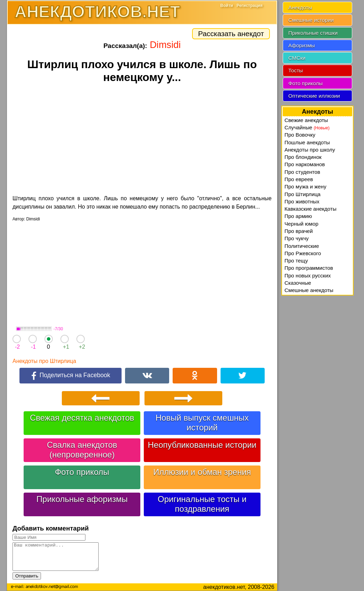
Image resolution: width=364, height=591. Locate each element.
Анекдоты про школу (310, 150)
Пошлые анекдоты (307, 142)
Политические (302, 246)
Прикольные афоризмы (82, 499)
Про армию (298, 216)
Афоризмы (302, 45)
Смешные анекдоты (309, 290)
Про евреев (299, 179)
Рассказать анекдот (231, 34)
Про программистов (309, 268)
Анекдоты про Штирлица (44, 361)
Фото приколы (82, 472)
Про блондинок (303, 157)
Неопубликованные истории (202, 445)
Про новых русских (308, 276)
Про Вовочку (300, 135)
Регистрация (250, 6)
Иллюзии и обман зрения (202, 472)
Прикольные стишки (313, 33)
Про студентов (302, 172)
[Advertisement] (142, 140)
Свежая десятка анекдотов (82, 418)
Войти (227, 6)
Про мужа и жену (305, 187)
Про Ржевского (303, 253)
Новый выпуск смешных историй (202, 423)
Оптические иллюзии (314, 96)
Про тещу (296, 261)
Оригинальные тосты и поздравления (202, 504)
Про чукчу (297, 238)
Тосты (296, 70)
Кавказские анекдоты (311, 209)
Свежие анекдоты (306, 120)
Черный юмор (301, 224)
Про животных (302, 201)
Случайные (307, 127)
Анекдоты (300, 7)
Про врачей (299, 231)
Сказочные (298, 283)
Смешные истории (311, 20)
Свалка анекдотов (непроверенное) (82, 450)
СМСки (297, 58)
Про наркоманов (305, 164)
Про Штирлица (303, 194)
